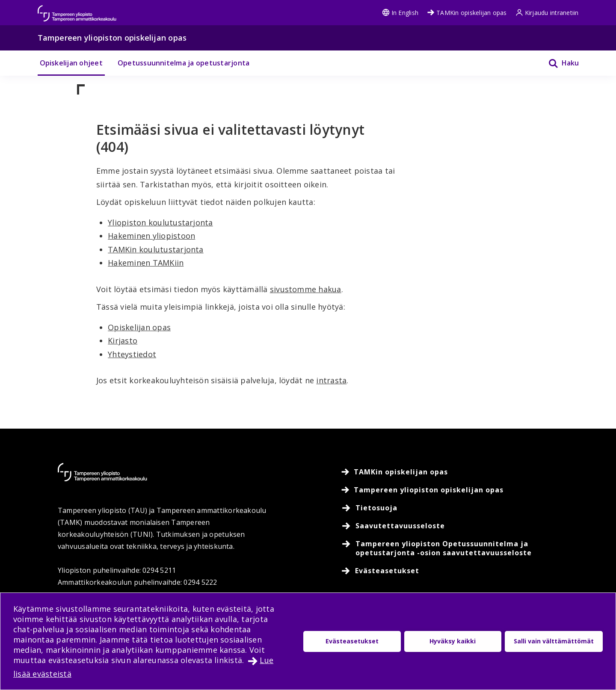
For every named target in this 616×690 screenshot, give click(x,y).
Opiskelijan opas (139, 327)
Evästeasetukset (352, 641)
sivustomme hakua (306, 289)
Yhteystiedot (132, 354)
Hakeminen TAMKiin (146, 263)
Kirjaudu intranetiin (547, 13)
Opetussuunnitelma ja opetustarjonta (184, 63)
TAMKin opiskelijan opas (467, 13)
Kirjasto (123, 341)
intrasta (331, 380)
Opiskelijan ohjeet (71, 63)
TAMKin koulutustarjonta (156, 249)
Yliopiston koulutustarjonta (160, 222)
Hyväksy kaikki (453, 641)
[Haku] (558, 63)
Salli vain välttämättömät (554, 641)
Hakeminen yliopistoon (151, 236)
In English (400, 13)
